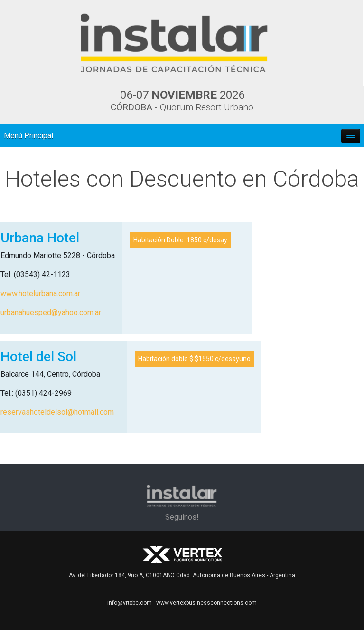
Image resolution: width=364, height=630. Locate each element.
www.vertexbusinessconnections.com (206, 603)
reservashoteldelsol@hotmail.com (57, 412)
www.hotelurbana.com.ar (40, 293)
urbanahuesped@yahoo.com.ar (51, 312)
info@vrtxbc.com (130, 603)
